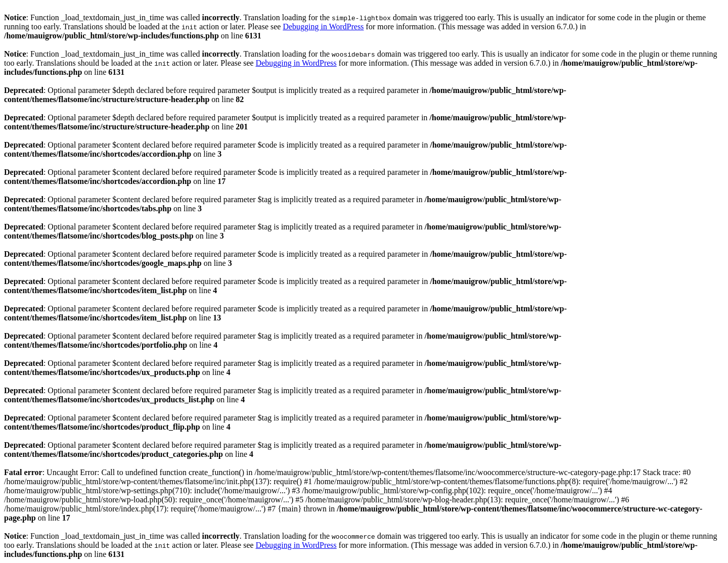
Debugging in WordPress (323, 27)
